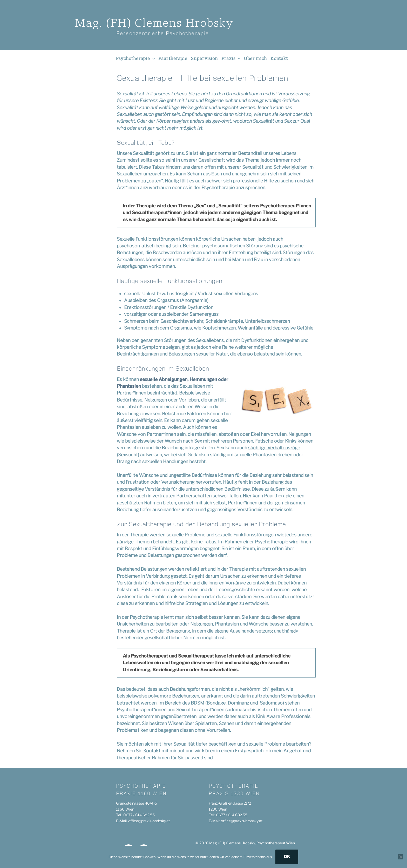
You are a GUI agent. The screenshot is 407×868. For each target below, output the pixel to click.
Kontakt (279, 59)
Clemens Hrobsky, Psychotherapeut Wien (260, 843)
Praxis (231, 58)
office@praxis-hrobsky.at (149, 821)
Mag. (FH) (154, 24)
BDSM (198, 703)
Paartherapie (173, 59)
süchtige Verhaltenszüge (274, 448)
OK (287, 857)
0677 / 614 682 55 (139, 815)
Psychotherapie (136, 58)
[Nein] (401, 857)
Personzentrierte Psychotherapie (162, 34)
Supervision (204, 59)
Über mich (255, 59)
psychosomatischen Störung (233, 246)
